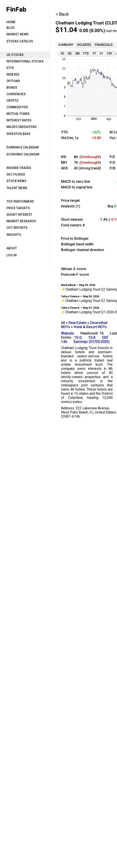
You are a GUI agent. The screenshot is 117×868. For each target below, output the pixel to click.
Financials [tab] (104, 45)
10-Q (78, 337)
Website (67, 333)
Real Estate (78, 323)
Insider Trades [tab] (19, 168)
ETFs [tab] (10, 68)
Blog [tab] (11, 28)
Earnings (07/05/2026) (92, 342)
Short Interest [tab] (19, 215)
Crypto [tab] (13, 101)
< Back (62, 14)
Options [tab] (13, 81)
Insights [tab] (14, 235)
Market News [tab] (18, 34)
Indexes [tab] (13, 74)
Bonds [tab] (12, 88)
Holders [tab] (84, 45)
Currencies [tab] (16, 94)
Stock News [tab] (16, 181)
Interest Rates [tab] (19, 120)
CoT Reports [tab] (17, 228)
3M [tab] (77, 53)
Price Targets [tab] (18, 208)
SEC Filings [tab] (16, 174)
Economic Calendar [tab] (23, 154)
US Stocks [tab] (15, 55)
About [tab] (12, 248)
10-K (92, 337)
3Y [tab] (101, 53)
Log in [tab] (12, 255)
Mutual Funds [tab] (18, 114)
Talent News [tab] (17, 188)
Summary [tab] (66, 45)
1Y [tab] (94, 53)
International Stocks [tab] (25, 61)
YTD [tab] (86, 53)
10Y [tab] (109, 53)
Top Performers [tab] (20, 201)
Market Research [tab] (21, 221)
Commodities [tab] (17, 107)
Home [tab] (11, 22)
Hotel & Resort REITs (90, 327)
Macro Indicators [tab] (22, 127)
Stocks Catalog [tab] (20, 41)
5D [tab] (70, 53)
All (63, 323)
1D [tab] (62, 53)
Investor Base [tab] (19, 134)
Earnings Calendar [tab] (23, 147)
